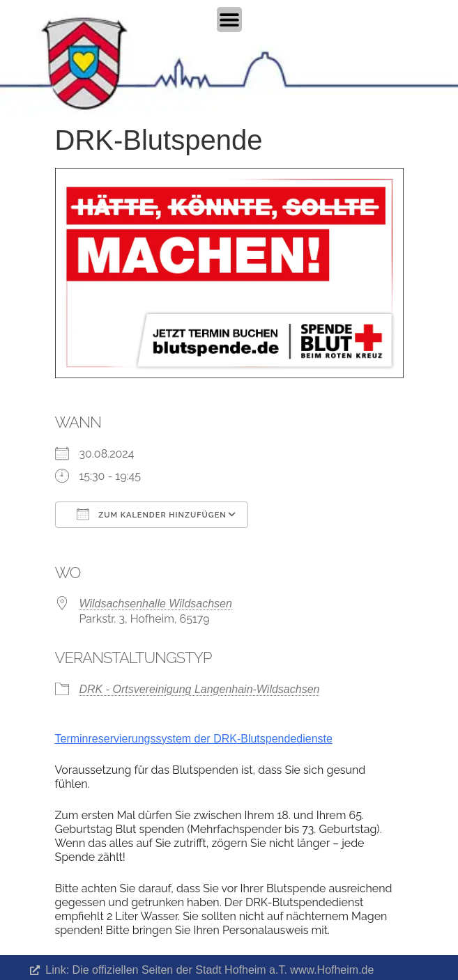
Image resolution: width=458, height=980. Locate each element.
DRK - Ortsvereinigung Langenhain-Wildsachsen (200, 689)
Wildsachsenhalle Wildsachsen (156, 604)
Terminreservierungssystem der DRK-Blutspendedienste (194, 739)
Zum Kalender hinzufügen (152, 514)
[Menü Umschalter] (229, 20)
